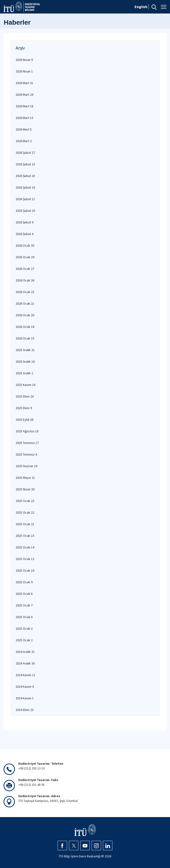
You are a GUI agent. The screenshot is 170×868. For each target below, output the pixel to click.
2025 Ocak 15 (25, 536)
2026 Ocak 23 (25, 292)
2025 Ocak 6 (24, 617)
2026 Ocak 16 (25, 327)
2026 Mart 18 (24, 106)
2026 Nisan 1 (24, 71)
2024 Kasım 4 (25, 687)
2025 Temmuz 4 (26, 454)
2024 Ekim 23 (25, 710)
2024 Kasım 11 (25, 675)
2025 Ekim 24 (25, 396)
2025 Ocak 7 (24, 605)
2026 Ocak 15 (25, 338)
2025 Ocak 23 (25, 501)
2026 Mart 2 (24, 141)
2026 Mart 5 (24, 129)
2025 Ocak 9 (24, 582)
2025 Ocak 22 (25, 512)
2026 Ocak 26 (25, 280)
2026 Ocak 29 (25, 257)
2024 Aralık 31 (25, 652)
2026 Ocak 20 (25, 315)
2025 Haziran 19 (26, 466)
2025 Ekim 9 (24, 408)
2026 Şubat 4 (24, 234)
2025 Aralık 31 (25, 350)
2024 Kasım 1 (25, 698)
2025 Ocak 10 (25, 570)
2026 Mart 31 (24, 83)
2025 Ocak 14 (25, 547)
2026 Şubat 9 (24, 222)
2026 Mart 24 (24, 95)
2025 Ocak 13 (25, 559)
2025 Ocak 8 (24, 594)
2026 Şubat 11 (25, 199)
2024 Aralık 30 (25, 663)
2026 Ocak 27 (25, 269)
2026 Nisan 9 (24, 60)
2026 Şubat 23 (25, 164)
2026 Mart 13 (24, 118)
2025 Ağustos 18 (27, 431)
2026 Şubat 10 (25, 211)
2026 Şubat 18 (25, 176)
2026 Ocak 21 (25, 303)
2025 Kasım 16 (25, 385)
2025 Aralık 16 (25, 362)
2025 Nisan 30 (25, 489)
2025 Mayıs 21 (25, 478)
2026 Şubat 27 (25, 153)
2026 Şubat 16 (25, 187)
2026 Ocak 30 (25, 245)
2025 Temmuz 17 (27, 443)
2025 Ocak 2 (24, 640)
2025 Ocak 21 (25, 524)
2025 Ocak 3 (24, 628)
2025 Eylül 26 (24, 420)
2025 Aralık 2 (24, 373)
